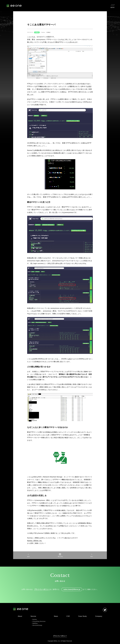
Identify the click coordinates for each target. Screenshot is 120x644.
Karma (43, 32)
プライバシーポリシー (42, 589)
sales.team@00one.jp (72, 589)
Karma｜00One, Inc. (35, 541)
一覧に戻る (60, 557)
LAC (70, 359)
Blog (37, 32)
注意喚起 (48, 32)
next (92, 557)
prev (28, 557)
